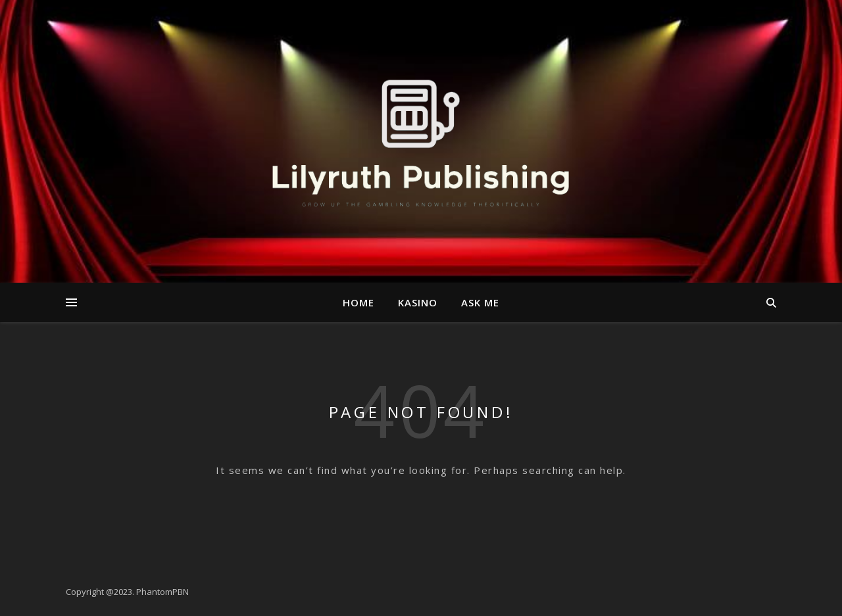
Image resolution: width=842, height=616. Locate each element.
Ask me (480, 302)
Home (359, 302)
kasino (418, 302)
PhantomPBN (162, 592)
